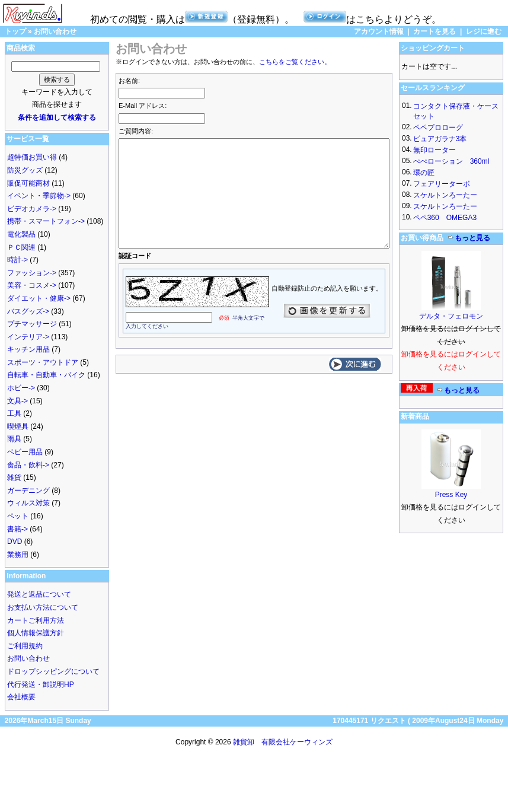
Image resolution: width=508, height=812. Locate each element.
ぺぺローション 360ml (451, 161)
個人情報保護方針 (36, 633)
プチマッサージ (32, 324)
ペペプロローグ (438, 128)
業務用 (18, 555)
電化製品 (21, 234)
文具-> (17, 401)
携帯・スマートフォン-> (46, 221)
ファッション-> (32, 273)
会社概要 (21, 697)
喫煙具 (18, 426)
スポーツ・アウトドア (43, 362)
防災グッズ (25, 170)
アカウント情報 (379, 31)
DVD (15, 542)
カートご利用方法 (36, 620)
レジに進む (484, 31)
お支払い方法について (43, 607)
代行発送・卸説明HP (41, 684)
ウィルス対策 (28, 503)
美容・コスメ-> (32, 285)
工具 (14, 413)
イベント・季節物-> (39, 196)
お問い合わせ (55, 31)
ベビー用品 (25, 452)
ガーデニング (28, 491)
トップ (15, 31)
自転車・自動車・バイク (46, 375)
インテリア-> (28, 337)
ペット (18, 516)
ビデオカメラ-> (32, 209)
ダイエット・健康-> (39, 298)
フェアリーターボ (442, 184)
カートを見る (434, 31)
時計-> (17, 260)
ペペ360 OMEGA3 (445, 218)
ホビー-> (21, 388)
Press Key (451, 495)
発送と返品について (39, 594)
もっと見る (469, 238)
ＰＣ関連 (21, 247)
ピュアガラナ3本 (440, 139)
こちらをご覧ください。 (295, 62)
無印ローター (434, 150)
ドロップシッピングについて (53, 671)
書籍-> (17, 529)
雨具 (14, 439)
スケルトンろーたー (445, 195)
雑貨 (14, 477)
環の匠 (424, 173)
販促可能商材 (28, 183)
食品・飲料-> (28, 465)
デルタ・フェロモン (451, 316)
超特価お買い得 (32, 157)
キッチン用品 (28, 349)
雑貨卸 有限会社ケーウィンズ (283, 742)
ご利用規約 (25, 646)
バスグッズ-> (28, 311)
